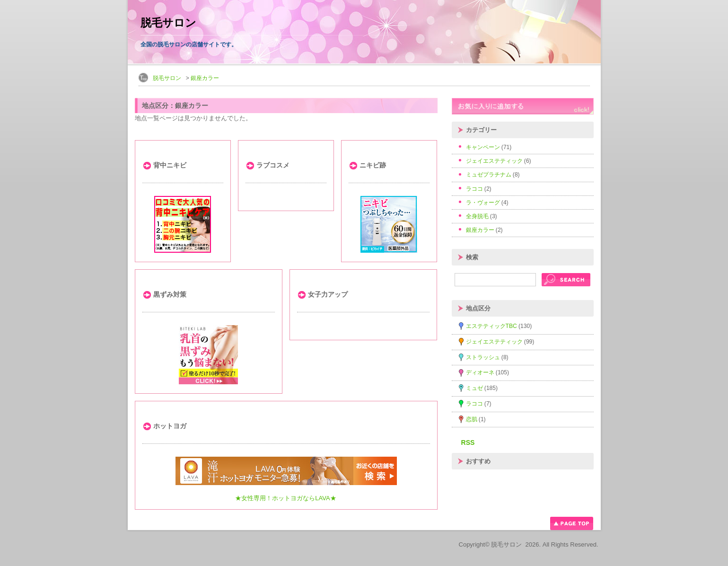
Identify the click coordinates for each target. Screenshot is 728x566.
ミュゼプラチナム (489, 175)
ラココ (474, 189)
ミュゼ (474, 388)
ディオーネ (480, 372)
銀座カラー (205, 78)
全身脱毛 (477, 216)
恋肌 (472, 419)
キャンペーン (483, 147)
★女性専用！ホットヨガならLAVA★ (286, 498)
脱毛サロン (168, 23)
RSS (468, 442)
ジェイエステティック (494, 161)
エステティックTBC (491, 326)
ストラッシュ (483, 357)
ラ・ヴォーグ (483, 203)
